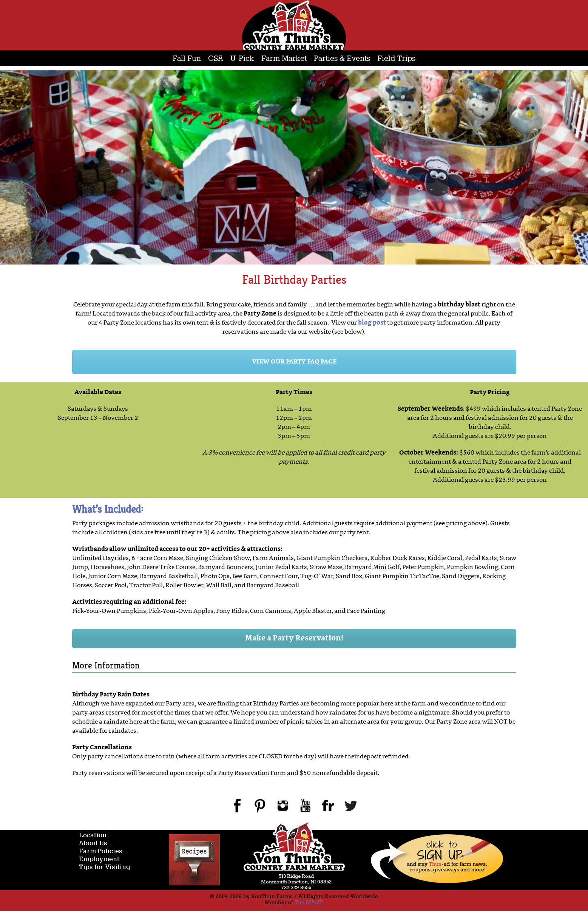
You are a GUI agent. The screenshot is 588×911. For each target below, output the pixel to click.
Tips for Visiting (105, 867)
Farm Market (284, 59)
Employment (99, 859)
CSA (216, 59)
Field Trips (396, 59)
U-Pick (242, 59)
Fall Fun (187, 59)
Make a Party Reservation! (294, 639)
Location (93, 836)
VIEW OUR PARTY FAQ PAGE (294, 362)
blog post (372, 323)
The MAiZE (309, 903)
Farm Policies (101, 851)
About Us (93, 844)
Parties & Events (342, 59)
